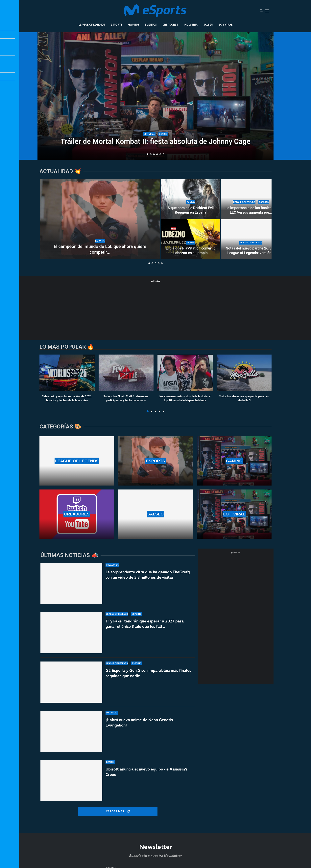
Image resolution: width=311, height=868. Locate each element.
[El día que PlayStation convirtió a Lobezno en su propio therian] (191, 239)
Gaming (134, 25)
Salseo (208, 25)
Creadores (170, 25)
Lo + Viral (226, 25)
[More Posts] (118, 812)
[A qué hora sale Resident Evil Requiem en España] (191, 199)
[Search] (261, 11)
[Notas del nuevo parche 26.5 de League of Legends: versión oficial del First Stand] (251, 239)
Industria (191, 25)
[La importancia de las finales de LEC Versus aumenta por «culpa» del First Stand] (251, 199)
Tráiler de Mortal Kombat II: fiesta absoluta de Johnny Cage (155, 141)
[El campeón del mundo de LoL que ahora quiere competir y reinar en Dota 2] (100, 219)
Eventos (151, 25)
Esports (117, 25)
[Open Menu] (267, 11)
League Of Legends (92, 25)
